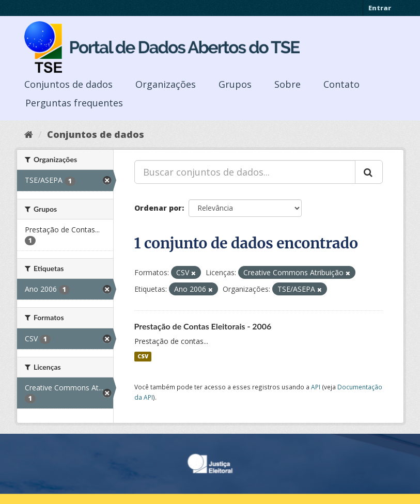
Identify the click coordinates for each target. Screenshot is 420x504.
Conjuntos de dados (68, 84)
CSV (143, 356)
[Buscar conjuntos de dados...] (245, 172)
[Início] (29, 134)
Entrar (380, 8)
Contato (341, 84)
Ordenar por (158, 208)
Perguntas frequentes (74, 103)
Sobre (287, 84)
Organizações (166, 84)
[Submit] (369, 172)
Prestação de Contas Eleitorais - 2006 (203, 326)
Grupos (235, 84)
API (316, 387)
